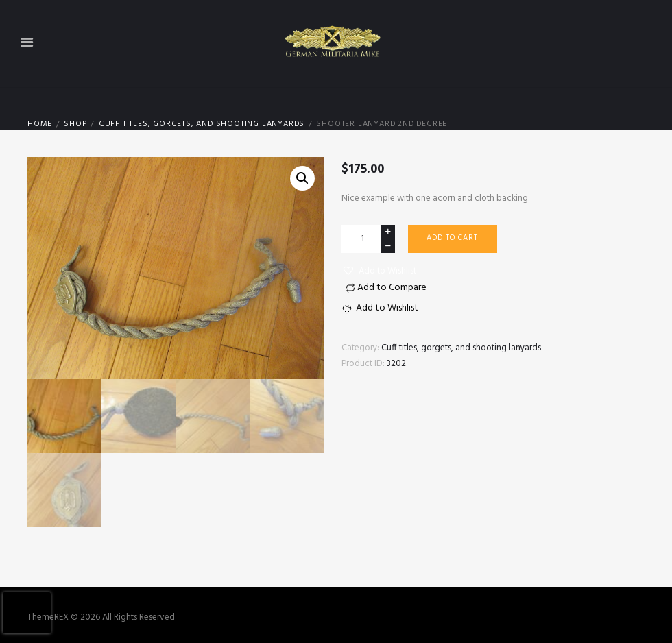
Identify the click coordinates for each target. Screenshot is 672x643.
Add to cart (452, 238)
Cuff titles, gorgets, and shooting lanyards (202, 124)
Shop (75, 124)
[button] (379, 271)
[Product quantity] (368, 239)
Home (40, 124)
